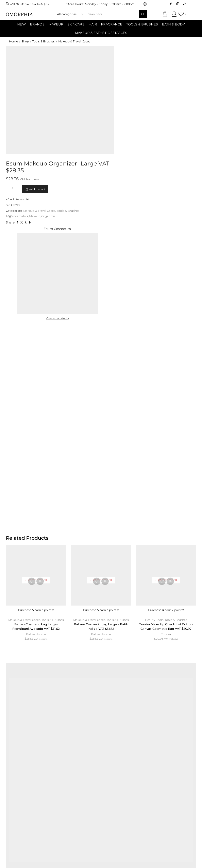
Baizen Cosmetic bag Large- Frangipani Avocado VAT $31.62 (36, 416)
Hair (93, 24)
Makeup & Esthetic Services (101, 33)
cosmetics (80, 111)
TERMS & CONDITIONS (115, 766)
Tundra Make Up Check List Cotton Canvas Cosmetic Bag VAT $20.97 (166, 416)
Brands (37, 24)
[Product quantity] (71, 81)
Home (13, 41)
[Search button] (143, 14)
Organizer (107, 111)
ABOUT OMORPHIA (46, 766)
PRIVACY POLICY (156, 766)
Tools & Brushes (142, 24)
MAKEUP (56, 24)
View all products (155, 99)
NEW (21, 24)
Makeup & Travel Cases (74, 41)
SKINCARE (76, 24)
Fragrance (112, 24)
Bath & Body (173, 24)
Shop (25, 41)
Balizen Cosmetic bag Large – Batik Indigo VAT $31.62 (101, 416)
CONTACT (79, 766)
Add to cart (96, 81)
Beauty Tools (154, 409)
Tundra (166, 424)
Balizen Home (36, 424)
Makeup (94, 111)
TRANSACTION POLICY (100, 776)
